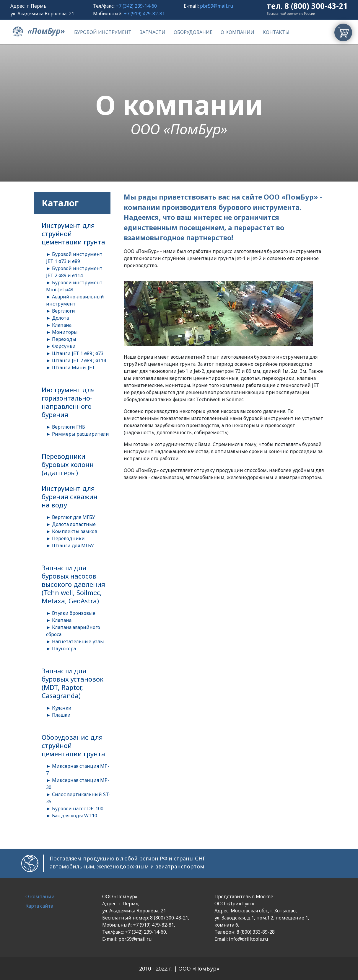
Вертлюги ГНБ (69, 427)
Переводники (68, 538)
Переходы (64, 339)
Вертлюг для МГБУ (74, 517)
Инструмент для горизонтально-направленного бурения (68, 402)
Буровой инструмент (103, 32)
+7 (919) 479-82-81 (144, 14)
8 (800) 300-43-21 (316, 6)
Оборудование (193, 32)
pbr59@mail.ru (217, 6)
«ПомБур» (38, 31)
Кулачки (62, 708)
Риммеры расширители (80, 434)
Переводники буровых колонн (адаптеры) (68, 464)
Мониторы (65, 332)
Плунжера (64, 649)
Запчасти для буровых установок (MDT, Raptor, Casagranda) (73, 683)
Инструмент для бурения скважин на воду (70, 496)
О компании (237, 32)
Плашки (61, 715)
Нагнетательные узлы (78, 641)
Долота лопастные (74, 524)
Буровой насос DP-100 (78, 808)
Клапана (62, 325)
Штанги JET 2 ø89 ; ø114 (79, 360)
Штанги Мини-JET (74, 367)
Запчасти (153, 32)
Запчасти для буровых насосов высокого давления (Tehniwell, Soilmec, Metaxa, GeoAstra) (73, 584)
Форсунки (64, 346)
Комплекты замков (75, 531)
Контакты (276, 32)
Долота (60, 318)
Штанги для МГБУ (73, 545)
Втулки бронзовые (74, 613)
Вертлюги (64, 311)
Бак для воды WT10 (75, 816)
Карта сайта (39, 906)
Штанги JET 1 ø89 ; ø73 (78, 353)
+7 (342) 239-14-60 (136, 6)
